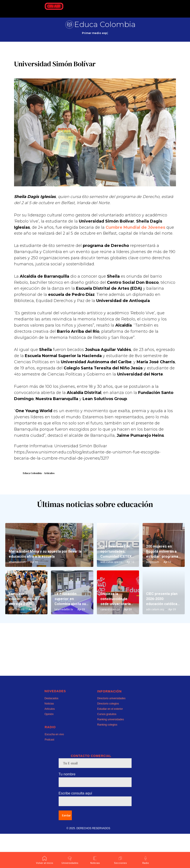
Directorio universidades (111, 733)
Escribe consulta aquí (75, 828)
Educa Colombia (105, 24)
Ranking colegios (107, 759)
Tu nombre (67, 808)
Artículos (50, 743)
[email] (95, 797)
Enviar (66, 850)
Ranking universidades (111, 754)
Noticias (49, 738)
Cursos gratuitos (107, 748)
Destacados (52, 733)
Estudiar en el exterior (110, 743)
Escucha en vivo (54, 769)
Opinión (49, 748)
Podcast (50, 774)
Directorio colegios (108, 738)
